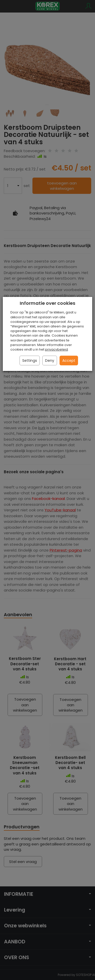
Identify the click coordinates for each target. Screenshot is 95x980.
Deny (50, 361)
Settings (30, 361)
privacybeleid (56, 349)
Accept (69, 361)
